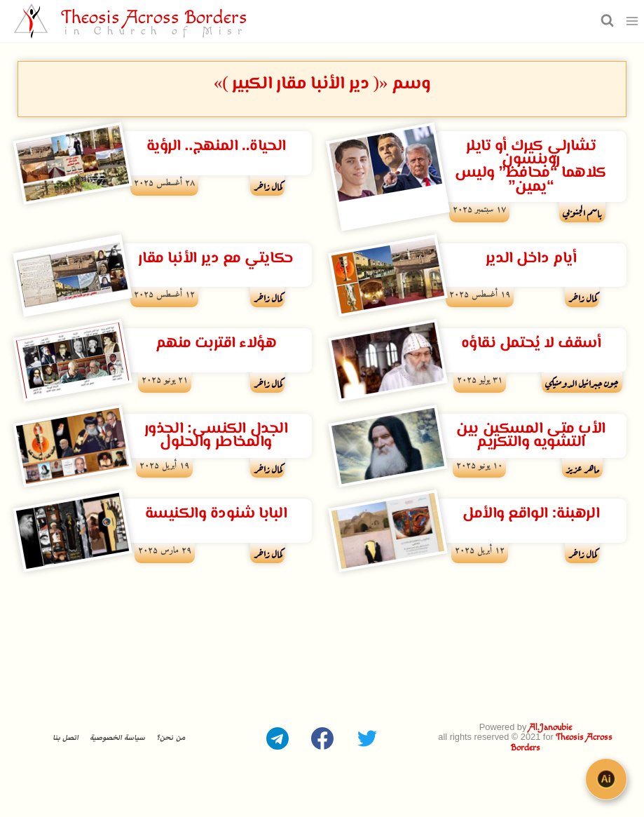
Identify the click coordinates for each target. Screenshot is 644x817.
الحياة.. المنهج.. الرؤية (216, 146)
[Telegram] (278, 737)
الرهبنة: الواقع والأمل (531, 514)
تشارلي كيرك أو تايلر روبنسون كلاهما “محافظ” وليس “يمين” (530, 167)
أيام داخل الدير (531, 258)
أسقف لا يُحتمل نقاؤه (531, 343)
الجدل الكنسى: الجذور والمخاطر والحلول (216, 435)
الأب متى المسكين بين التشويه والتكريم (531, 435)
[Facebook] (322, 737)
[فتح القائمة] (632, 21)
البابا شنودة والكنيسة (216, 514)
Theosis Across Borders (562, 742)
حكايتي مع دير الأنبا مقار (215, 258)
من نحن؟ (170, 737)
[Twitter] (367, 737)
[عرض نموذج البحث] (605, 21)
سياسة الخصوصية (117, 737)
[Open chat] (609, 782)
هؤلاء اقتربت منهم (216, 343)
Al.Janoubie (550, 728)
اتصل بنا (66, 737)
